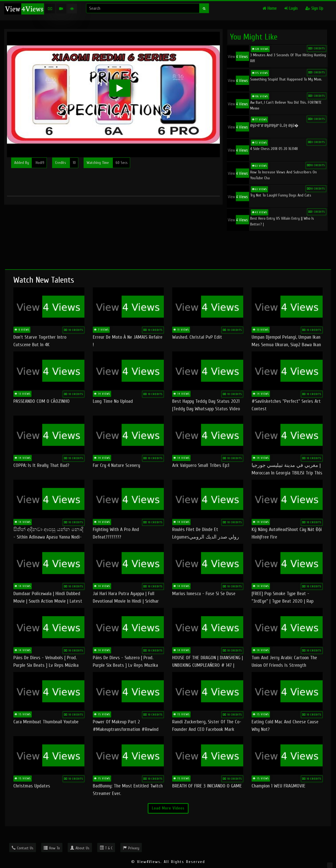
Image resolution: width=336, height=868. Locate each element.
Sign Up (314, 9)
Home (270, 9)
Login (291, 9)
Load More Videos (168, 808)
